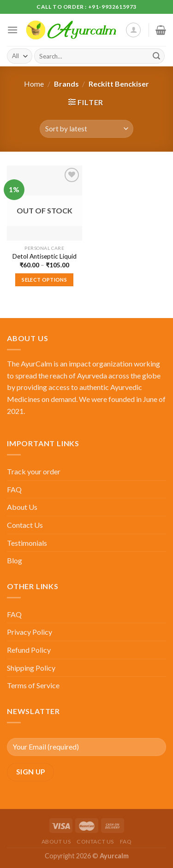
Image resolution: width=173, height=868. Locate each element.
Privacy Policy (30, 632)
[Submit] (156, 56)
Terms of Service (33, 685)
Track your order (34, 471)
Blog (15, 560)
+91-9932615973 (112, 7)
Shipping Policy (31, 668)
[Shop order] (86, 129)
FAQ (14, 489)
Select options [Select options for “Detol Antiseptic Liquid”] (44, 280)
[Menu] (12, 30)
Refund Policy (29, 650)
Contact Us (25, 525)
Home (34, 84)
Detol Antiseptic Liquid (45, 256)
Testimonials (27, 543)
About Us (22, 507)
